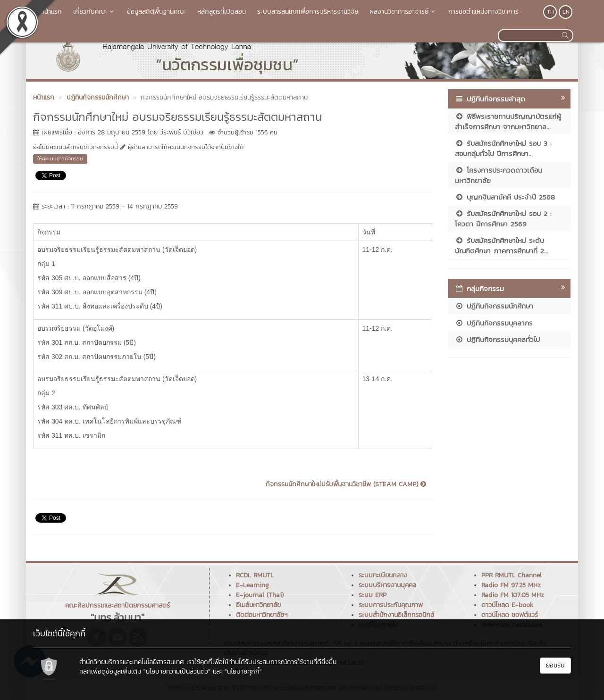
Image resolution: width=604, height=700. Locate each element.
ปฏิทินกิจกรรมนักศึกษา (494, 306)
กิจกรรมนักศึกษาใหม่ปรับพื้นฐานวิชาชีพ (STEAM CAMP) (346, 484)
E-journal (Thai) (260, 595)
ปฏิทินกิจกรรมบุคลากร (494, 323)
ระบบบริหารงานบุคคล (387, 585)
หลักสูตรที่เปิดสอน (222, 12)
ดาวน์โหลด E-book (507, 605)
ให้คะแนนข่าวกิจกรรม (60, 158)
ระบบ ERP (373, 595)
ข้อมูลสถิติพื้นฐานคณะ (156, 12)
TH (550, 12)
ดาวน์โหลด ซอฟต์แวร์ (510, 615)
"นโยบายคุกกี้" (243, 671)
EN (566, 12)
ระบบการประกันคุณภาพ (391, 605)
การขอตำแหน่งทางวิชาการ (483, 12)
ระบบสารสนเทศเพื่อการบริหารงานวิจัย (308, 12)
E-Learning (252, 585)
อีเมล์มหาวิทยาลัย (258, 605)
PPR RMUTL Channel (512, 575)
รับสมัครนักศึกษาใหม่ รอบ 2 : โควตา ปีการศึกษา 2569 (503, 218)
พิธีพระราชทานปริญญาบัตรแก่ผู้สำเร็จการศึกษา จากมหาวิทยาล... (508, 121)
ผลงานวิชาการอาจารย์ (403, 12)
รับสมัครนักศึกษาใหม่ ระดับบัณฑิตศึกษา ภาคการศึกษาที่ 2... (502, 245)
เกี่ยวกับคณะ (94, 12)
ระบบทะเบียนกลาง (383, 575)
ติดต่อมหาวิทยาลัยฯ (262, 615)
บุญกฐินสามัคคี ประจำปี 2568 (505, 197)
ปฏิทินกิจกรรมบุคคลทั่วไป (497, 339)
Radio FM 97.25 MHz (511, 585)
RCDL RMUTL (255, 575)
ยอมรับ (555, 665)
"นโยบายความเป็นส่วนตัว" (177, 671)
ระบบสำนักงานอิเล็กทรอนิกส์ (396, 615)
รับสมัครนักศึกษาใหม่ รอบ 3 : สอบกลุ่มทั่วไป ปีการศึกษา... (503, 148)
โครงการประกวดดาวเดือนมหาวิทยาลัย (499, 175)
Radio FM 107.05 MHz (513, 595)
